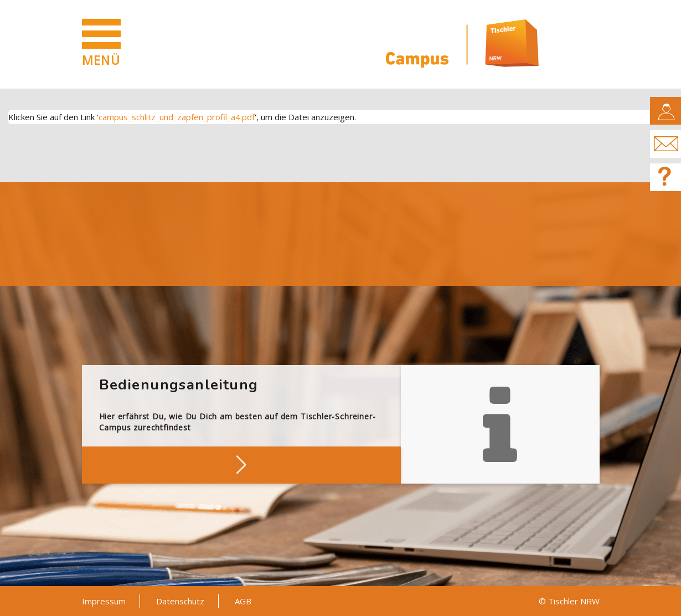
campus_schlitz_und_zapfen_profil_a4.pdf (177, 117)
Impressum (104, 601)
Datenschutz (180, 601)
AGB (243, 601)
